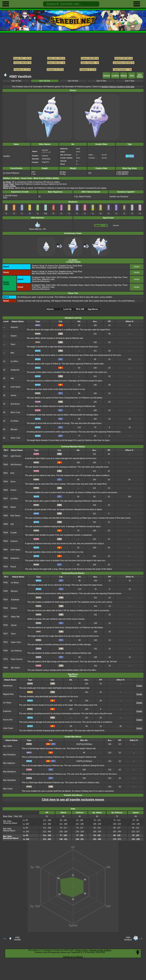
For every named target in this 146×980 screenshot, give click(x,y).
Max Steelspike (9, 780)
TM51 (6, 550)
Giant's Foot (89, 277)
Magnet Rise (8, 694)
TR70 (5, 659)
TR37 (5, 634)
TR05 (5, 583)
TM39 (6, 533)
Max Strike (7, 746)
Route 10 (43, 266)
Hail (12, 378)
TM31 (6, 507)
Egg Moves (140, 75)
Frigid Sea (117, 277)
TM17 (6, 456)
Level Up (67, 309)
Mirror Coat (15, 412)
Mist (12, 353)
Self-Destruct (16, 465)
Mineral (116, 225)
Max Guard (8, 789)
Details (137, 267)
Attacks (124, 75)
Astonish (14, 327)
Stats (132, 75)
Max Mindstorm (9, 772)
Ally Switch (15, 668)
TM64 (6, 558)
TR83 (5, 668)
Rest (12, 473)
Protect (13, 490)
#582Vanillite (17, 939)
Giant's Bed (51, 277)
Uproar (13, 395)
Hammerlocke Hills (66, 268)
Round (13, 567)
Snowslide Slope (76, 277)
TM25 (6, 490)
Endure (14, 608)
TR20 (5, 600)
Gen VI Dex (101, 81)
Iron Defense (16, 651)
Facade (14, 533)
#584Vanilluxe (128, 939)
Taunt (13, 344)
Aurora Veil (8, 720)
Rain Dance (15, 516)
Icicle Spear (15, 387)
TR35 (5, 625)
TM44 (6, 541)
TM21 (6, 473)
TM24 (6, 482)
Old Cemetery (62, 277)
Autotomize (8, 686)
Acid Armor (15, 404)
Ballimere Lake (48, 279)
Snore (13, 482)
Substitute (15, 600)
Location (115, 75)
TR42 (5, 642)
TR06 (5, 591)
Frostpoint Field (38, 277)
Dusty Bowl (77, 266)
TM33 (6, 516)
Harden (14, 336)
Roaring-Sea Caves (104, 277)
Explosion (7, 711)
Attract (13, 507)
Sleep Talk (15, 617)
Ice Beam (14, 421)
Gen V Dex (130, 81)
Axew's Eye (53, 266)
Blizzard (14, 429)
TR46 (5, 651)
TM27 (6, 499)
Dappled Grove (65, 266)
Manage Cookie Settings (100, 950)
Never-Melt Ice (35, 228)
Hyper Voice (16, 642)
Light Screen (16, 456)
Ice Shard (7, 703)
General (107, 75)
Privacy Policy (82, 950)
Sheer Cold (15, 438)
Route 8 (35, 266)
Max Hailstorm (9, 763)
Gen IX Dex (16, 81)
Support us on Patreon (73, 957)
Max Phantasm (9, 755)
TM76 (6, 567)
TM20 (6, 465)
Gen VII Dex (73, 81)
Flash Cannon (17, 659)
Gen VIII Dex (45, 81)
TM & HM (80, 309)
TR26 (5, 608)
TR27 (5, 617)
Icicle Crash (8, 728)
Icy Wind (14, 361)
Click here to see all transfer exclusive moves (73, 800)
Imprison (14, 541)
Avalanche (15, 370)
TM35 (6, 524)
